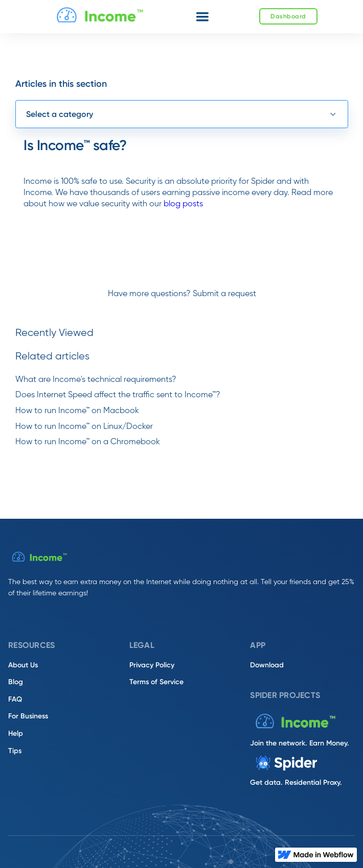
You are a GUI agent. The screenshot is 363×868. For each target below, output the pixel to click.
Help (16, 733)
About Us (23, 665)
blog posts (183, 204)
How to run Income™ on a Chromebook (88, 442)
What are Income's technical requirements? (96, 380)
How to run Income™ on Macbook (77, 411)
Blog (16, 682)
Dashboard (288, 16)
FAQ (15, 699)
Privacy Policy (152, 665)
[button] (202, 17)
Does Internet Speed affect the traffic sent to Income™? (118, 395)
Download (267, 665)
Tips (15, 751)
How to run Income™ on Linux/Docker (84, 427)
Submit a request (224, 294)
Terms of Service (156, 682)
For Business (28, 716)
